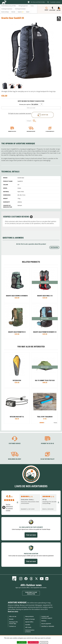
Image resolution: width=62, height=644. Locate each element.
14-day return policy (50, 131)
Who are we (13, 616)
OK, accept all (22, 642)
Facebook (26, 579)
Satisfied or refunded (48, 626)
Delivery (44, 621)
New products (29, 616)
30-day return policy (47, 459)
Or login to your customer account (20, 113)
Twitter (36, 579)
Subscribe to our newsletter (31, 593)
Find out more (31, 535)
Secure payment (46, 624)
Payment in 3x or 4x (12, 131)
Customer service (15, 443)
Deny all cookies (33, 642)
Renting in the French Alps (13, 623)
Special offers (29, 622)
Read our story (13, 611)
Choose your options (25, 104)
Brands (11, 619)
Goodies (28, 625)
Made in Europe (30, 619)
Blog (15, 579)
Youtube (42, 579)
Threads (31, 579)
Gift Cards (28, 627)
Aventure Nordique (17, 603)
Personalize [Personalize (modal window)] (44, 642)
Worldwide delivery (31, 131)
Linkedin (47, 579)
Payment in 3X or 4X (47, 443)
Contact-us (13, 626)
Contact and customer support (47, 617)
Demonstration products (30, 631)
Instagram (21, 579)
